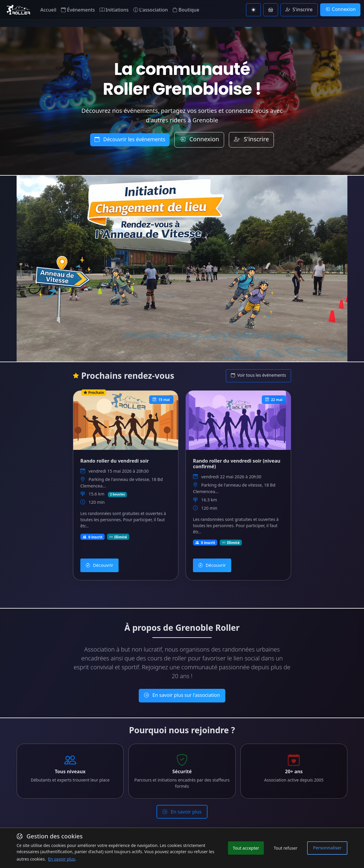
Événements (78, 10)
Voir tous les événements (258, 375)
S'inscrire (299, 9)
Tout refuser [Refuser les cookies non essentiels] (288, 848)
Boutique (186, 10)
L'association (151, 10)
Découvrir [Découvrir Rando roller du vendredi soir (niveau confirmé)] (211, 560)
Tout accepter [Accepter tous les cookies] (249, 848)
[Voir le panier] (271, 10)
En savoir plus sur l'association (182, 689)
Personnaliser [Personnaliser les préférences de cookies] (329, 848)
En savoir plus (182, 801)
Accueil (48, 10)
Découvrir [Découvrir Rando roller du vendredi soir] (98, 560)
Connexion (340, 9)
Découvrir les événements (130, 139)
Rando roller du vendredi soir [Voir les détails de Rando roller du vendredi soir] (115, 460)
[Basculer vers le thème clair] (253, 10)
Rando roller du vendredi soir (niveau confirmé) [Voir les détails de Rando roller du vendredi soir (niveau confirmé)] (237, 462)
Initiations (114, 10)
